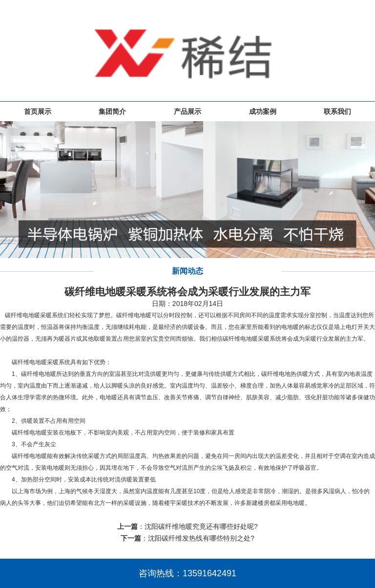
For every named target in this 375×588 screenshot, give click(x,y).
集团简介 (112, 111)
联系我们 (337, 111)
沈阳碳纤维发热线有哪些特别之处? (201, 538)
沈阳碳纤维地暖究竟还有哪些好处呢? (201, 526)
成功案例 (263, 111)
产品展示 (187, 111)
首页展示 (38, 111)
